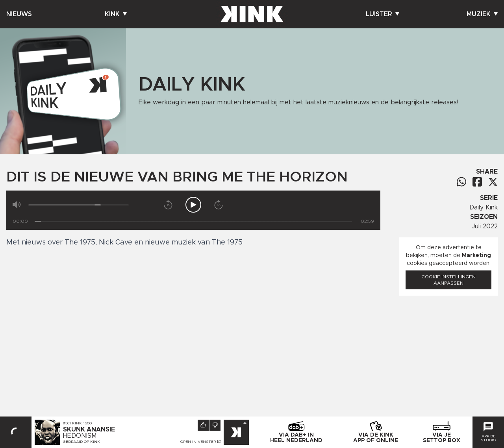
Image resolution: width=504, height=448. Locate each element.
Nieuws (19, 14)
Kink (116, 14)
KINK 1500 (82, 423)
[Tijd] (193, 221)
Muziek (482, 14)
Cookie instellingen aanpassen (448, 280)
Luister (383, 14)
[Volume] (79, 205)
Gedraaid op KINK (82, 442)
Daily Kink (484, 207)
